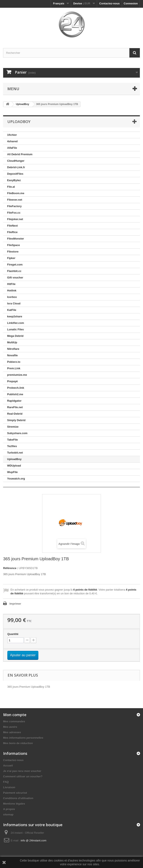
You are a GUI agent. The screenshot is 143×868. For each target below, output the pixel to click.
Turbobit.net (15, 453)
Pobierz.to (14, 362)
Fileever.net (15, 200)
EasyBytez (14, 180)
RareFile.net (15, 407)
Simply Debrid (16, 420)
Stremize (13, 427)
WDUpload (14, 466)
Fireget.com (15, 265)
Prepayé (12, 381)
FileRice (12, 232)
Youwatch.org (16, 479)
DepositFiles (15, 174)
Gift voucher (15, 278)
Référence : (11, 568)
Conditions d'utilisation (18, 798)
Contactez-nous (109, 3)
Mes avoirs (10, 727)
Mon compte (15, 715)
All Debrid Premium (20, 154)
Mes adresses (12, 732)
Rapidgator (14, 401)
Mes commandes (14, 721)
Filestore (13, 252)
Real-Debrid (15, 414)
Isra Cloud (14, 303)
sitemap (8, 815)
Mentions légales (14, 804)
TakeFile (12, 440)
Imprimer (15, 604)
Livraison (9, 787)
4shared (12, 141)
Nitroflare (13, 349)
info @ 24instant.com (34, 840)
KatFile (12, 310)
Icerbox (12, 297)
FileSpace (14, 245)
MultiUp (12, 342)
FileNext (12, 226)
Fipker (11, 258)
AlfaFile (12, 148)
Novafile (12, 355)
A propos (9, 809)
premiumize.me (17, 375)
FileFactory (14, 206)
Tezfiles (12, 446)
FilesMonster (16, 239)
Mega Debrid (15, 336)
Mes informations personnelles (23, 738)
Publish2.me (15, 394)
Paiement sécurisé (15, 793)
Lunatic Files (15, 329)
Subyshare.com (17, 433)
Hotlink (12, 290)
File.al (11, 187)
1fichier (12, 135)
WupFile (12, 472)
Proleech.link (16, 388)
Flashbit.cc (14, 271)
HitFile (11, 284)
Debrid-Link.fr (16, 167)
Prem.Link (14, 368)
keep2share (15, 316)
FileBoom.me (16, 193)
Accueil (8, 766)
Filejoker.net (15, 219)
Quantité (13, 634)
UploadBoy (14, 459)
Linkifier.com (16, 323)
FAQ (6, 782)
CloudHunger (16, 161)
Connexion (131, 3)
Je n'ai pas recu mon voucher (22, 771)
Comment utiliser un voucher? (23, 776)
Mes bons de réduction (18, 743)
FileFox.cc (14, 213)
